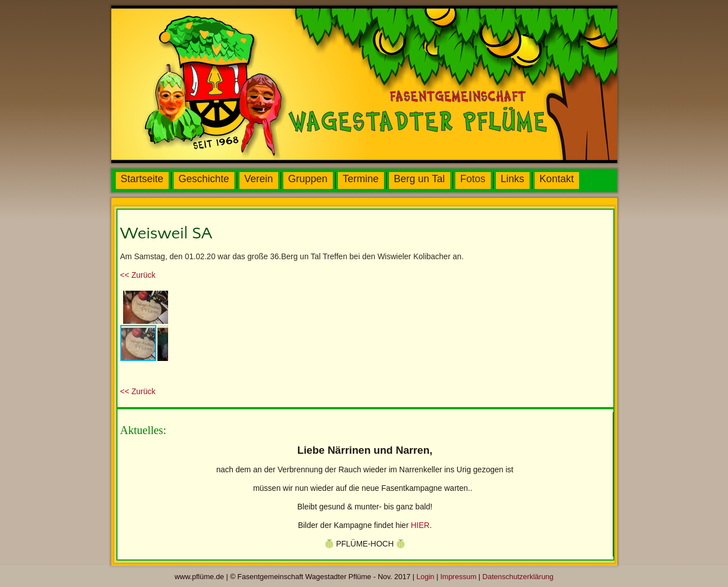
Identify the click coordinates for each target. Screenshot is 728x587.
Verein (259, 179)
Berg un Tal (420, 179)
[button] (158, 298)
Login (426, 577)
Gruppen (308, 179)
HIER (420, 525)
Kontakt (557, 179)
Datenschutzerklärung (518, 577)
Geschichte (204, 179)
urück (138, 275)
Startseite (142, 179)
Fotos (473, 179)
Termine (361, 179)
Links (513, 179)
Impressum (458, 577)
